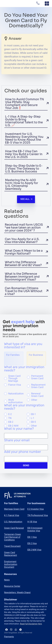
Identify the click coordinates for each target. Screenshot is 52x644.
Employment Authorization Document (11, 564)
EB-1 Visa (32, 537)
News (7, 580)
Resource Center (12, 586)
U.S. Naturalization (13, 522)
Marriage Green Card (14, 509)
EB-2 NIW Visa (34, 550)
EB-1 (33, 414)
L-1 (33, 418)
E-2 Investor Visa (36, 509)
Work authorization (15, 401)
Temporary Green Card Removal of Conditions (12, 537)
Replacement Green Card (38, 386)
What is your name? (19, 429)
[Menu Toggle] (47, 4)
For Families (13, 355)
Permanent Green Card (37, 377)
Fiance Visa (15, 385)
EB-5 (33, 422)
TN (10, 418)
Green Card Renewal (14, 528)
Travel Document (12, 546)
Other (34, 400)
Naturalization (16, 394)
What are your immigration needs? (24, 369)
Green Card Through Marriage (14, 378)
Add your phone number (23, 452)
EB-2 (11, 422)
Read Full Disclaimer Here (31, 624)
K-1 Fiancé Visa (12, 515)
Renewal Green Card (37, 395)
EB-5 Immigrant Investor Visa (35, 529)
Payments (9, 637)
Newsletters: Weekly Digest (17, 592)
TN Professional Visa (38, 515)
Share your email (17, 440)
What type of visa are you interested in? (23, 346)
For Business (36, 355)
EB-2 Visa (32, 543)
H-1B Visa (32, 522)
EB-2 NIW (13, 426)
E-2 (10, 414)
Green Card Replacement (10, 554)
